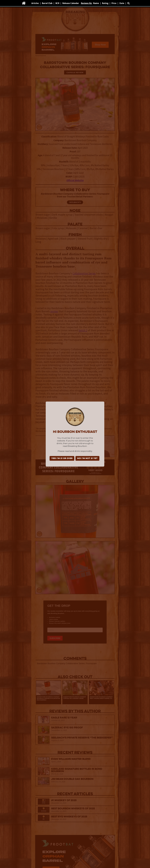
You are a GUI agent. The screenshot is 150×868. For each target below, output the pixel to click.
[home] (24, 3)
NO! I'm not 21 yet (87, 458)
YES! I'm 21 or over (62, 458)
